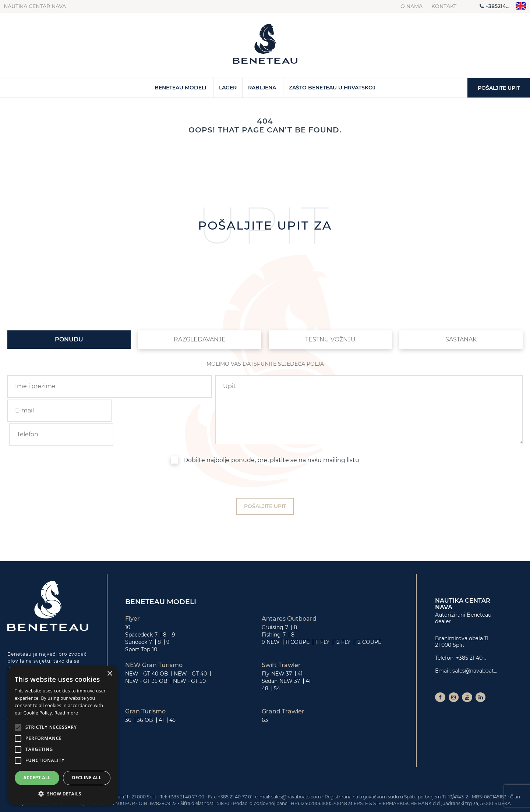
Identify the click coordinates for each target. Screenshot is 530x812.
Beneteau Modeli (180, 88)
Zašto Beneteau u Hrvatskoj (332, 88)
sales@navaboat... (475, 646)
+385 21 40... (471, 634)
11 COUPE (297, 618)
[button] (63, 794)
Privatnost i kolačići (486, 804)
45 (172, 696)
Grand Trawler (283, 687)
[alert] (63, 735)
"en (521, 6)
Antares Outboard (289, 595)
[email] (57, 411)
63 (265, 696)
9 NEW (271, 618)
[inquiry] (369, 398)
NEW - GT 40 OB (147, 649)
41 (300, 649)
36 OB (145, 696)
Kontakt (444, 6)
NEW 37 (282, 649)
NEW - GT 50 (189, 657)
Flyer (132, 595)
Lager (228, 88)
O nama (411, 6)
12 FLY (343, 618)
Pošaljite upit (499, 88)
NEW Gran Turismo (154, 641)
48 (265, 664)
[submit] (265, 483)
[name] (109, 386)
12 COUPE (369, 618)
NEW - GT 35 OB (146, 657)
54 (277, 664)
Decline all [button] (87, 778)
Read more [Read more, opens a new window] (66, 713)
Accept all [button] (37, 778)
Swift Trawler (281, 641)
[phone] (162, 411)
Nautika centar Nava (35, 6)
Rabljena (262, 88)
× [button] (109, 674)
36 (128, 696)
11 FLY (322, 618)
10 (128, 603)
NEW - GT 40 (190, 649)
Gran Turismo (145, 687)
